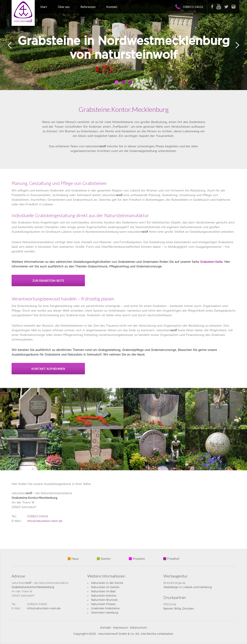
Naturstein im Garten (105, 587)
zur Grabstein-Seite (48, 281)
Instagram (233, 7)
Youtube (219, 7)
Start (44, 7)
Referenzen (88, 7)
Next (237, 45)
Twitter (226, 7)
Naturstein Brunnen (104, 600)
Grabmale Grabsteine (105, 609)
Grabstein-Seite (211, 262)
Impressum (120, 628)
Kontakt (112, 7)
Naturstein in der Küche (107, 583)
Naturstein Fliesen (103, 604)
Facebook (212, 7)
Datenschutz (138, 628)
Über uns (64, 7)
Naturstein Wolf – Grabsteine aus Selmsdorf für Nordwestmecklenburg (23, 13)
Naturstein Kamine (104, 596)
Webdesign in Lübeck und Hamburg (188, 587)
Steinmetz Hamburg (105, 613)
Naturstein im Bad (103, 592)
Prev (10, 45)
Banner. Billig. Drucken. (179, 609)
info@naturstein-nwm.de (45, 521)
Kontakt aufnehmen (48, 369)
